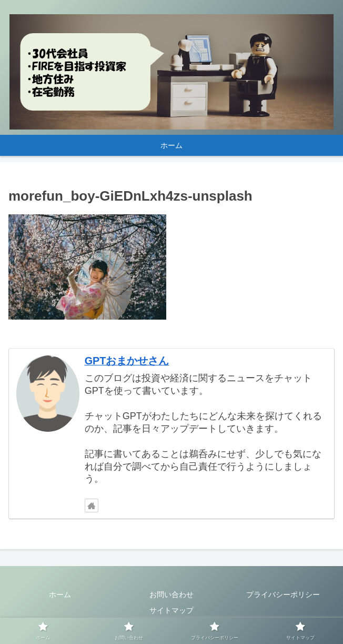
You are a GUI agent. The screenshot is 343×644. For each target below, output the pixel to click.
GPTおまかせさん (127, 361)
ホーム (60, 595)
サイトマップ (171, 610)
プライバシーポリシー (283, 595)
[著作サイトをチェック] (92, 506)
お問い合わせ (171, 595)
